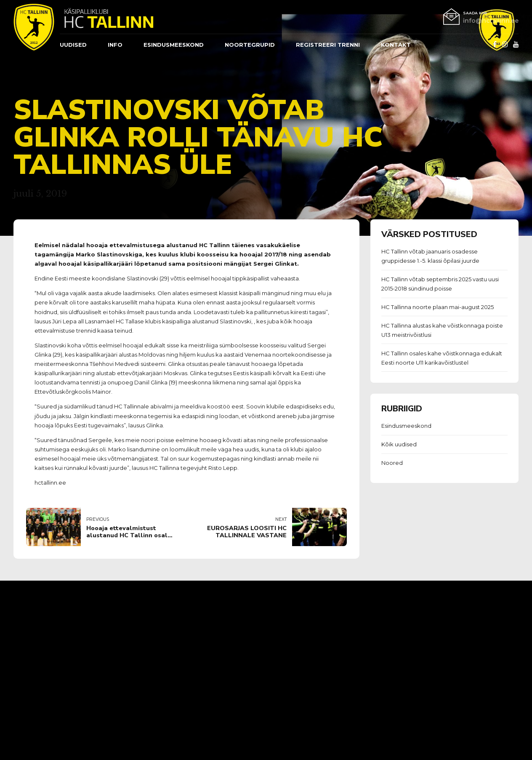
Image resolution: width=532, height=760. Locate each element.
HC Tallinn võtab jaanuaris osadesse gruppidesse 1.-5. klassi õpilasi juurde (430, 256)
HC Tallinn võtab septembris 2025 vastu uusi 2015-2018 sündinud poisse (440, 284)
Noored (392, 463)
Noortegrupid (250, 45)
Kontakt (396, 45)
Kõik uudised (399, 444)
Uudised (73, 45)
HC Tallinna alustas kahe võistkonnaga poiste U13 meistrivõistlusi (442, 330)
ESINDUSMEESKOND (174, 45)
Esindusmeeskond (406, 426)
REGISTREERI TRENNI (328, 45)
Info (115, 45)
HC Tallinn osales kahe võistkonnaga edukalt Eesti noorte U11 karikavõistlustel (442, 358)
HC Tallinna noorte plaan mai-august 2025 (438, 307)
